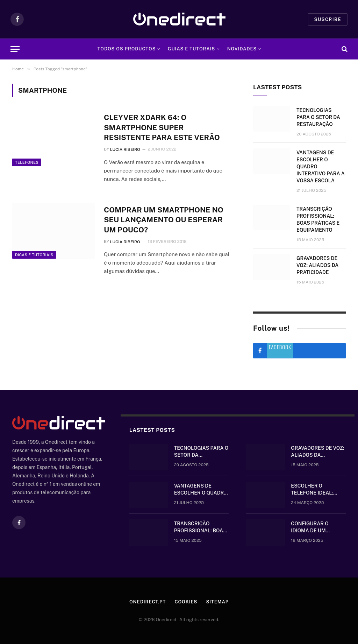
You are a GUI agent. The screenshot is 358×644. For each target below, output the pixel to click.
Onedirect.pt (148, 602)
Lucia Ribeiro (125, 149)
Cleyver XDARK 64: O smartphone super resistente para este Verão (162, 127)
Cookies (186, 602)
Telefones (27, 162)
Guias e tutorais (191, 49)
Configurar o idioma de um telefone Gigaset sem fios (315, 527)
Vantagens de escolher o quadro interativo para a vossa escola (321, 167)
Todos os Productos (127, 49)
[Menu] (15, 49)
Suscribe (328, 19)
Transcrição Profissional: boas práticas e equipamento (318, 219)
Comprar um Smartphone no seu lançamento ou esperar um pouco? (164, 220)
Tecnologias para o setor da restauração (318, 117)
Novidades (242, 49)
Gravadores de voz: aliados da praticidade (317, 265)
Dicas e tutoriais (34, 255)
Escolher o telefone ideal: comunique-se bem (316, 490)
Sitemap (217, 602)
